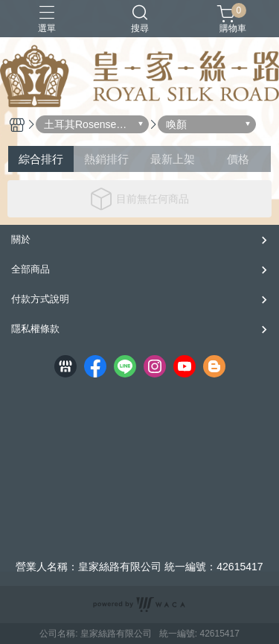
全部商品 (31, 269)
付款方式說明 (40, 299)
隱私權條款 (35, 329)
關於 (21, 239)
